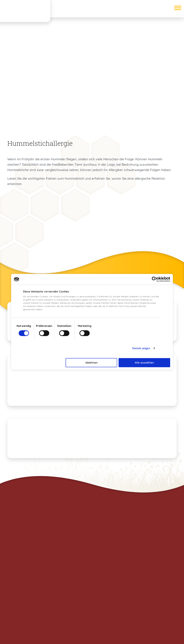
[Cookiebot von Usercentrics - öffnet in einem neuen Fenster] (154, 279)
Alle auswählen (144, 363)
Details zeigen (141, 348)
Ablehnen (91, 363)
